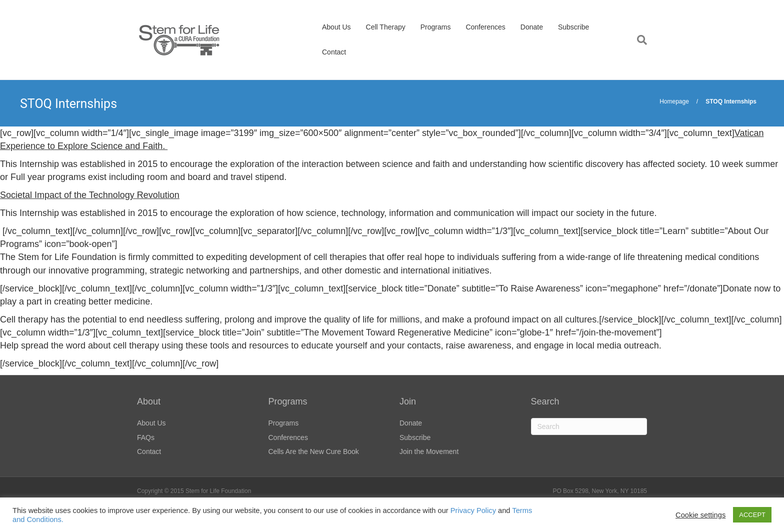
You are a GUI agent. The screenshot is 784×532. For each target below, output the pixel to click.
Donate (532, 27)
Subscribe (573, 27)
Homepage (674, 101)
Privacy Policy (473, 510)
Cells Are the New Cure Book (314, 451)
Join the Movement (429, 451)
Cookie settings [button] (700, 515)
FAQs (146, 437)
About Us (336, 27)
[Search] (638, 40)
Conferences (485, 27)
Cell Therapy (386, 27)
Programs (436, 27)
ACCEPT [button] (752, 515)
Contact (334, 52)
